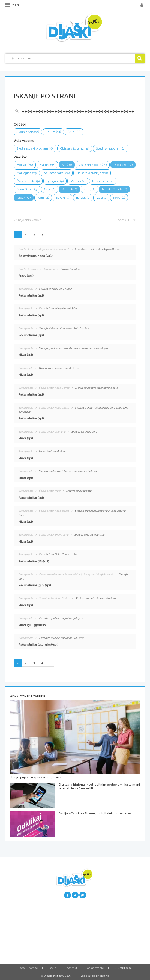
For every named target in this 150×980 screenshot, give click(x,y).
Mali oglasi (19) (27, 173)
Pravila (52, 968)
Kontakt (72, 968)
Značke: (20, 157)
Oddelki (20, 125)
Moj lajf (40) (25, 165)
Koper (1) (119, 198)
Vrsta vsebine (24, 141)
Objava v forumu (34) (75, 149)
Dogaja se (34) (123, 165)
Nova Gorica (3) (27, 189)
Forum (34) (53, 132)
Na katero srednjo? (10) (92, 173)
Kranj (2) (89, 189)
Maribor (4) (78, 181)
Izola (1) (101, 198)
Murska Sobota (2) (114, 189)
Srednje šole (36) (28, 132)
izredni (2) (24, 198)
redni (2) (43, 198)
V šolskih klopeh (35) (93, 165)
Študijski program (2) (111, 149)
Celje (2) (50, 189)
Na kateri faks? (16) (57, 173)
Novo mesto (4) (103, 181)
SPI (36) (67, 165)
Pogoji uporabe (28, 968)
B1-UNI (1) (62, 198)
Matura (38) (47, 165)
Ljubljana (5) (55, 181)
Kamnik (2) (69, 189)
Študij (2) (74, 132)
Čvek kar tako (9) (28, 181)
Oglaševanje (95, 968)
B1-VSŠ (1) (83, 198)
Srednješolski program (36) (35, 149)
